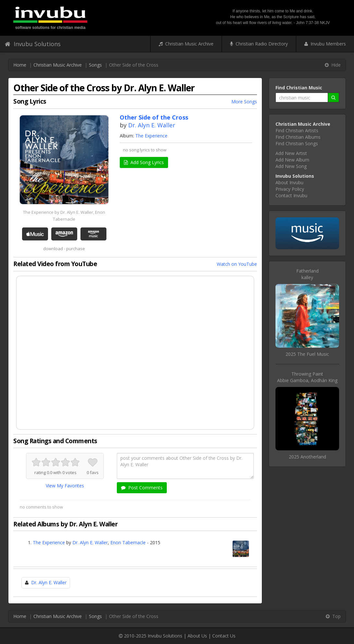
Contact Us (224, 636)
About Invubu (289, 182)
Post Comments (142, 488)
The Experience (151, 136)
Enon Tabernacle (128, 542)
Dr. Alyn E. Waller (152, 125)
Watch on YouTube (237, 264)
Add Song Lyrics (144, 162)
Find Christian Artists (297, 130)
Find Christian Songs (297, 143)
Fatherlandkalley (307, 274)
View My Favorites (65, 486)
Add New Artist (291, 153)
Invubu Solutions (33, 44)
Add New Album (292, 160)
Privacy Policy (290, 189)
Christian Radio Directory (259, 44)
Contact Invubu (291, 195)
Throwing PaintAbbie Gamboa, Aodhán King (307, 377)
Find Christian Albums (298, 137)
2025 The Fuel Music (307, 354)
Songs (95, 65)
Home (20, 65)
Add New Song (291, 166)
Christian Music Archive (186, 44)
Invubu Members (325, 44)
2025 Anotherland (307, 457)
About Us (197, 636)
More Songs (244, 102)
